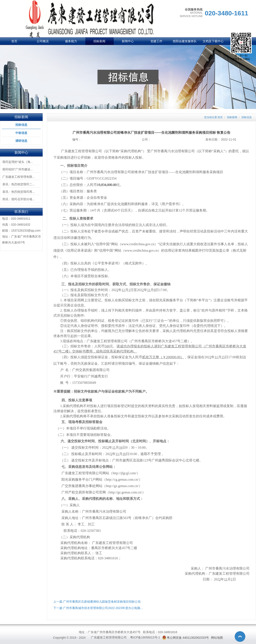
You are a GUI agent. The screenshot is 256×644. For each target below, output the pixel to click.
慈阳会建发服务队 (185, 41)
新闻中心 (128, 41)
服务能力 (71, 41)
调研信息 (21, 141)
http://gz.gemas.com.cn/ (122, 486)
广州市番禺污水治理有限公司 (104, 511)
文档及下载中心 (213, 41)
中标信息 (21, 133)
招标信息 (21, 125)
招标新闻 (99, 41)
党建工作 (156, 41)
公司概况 (43, 41)
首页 (14, 41)
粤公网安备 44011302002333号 (188, 638)
